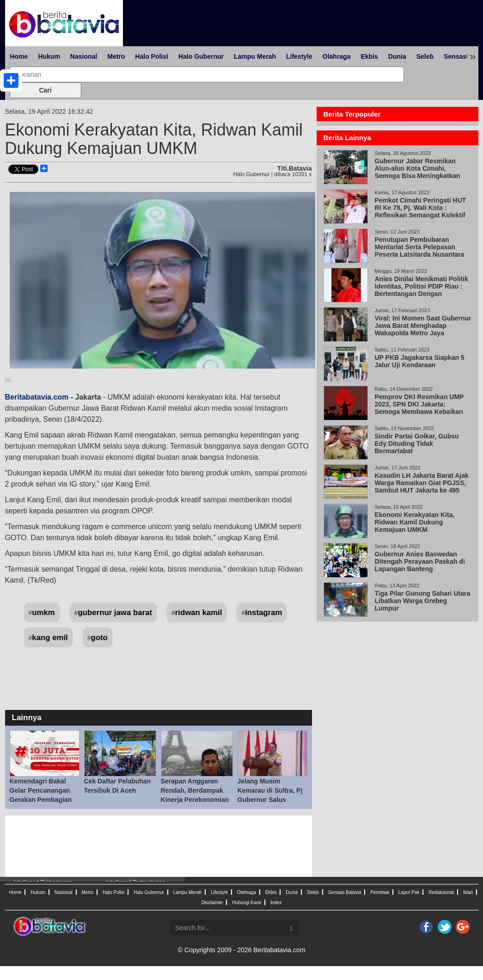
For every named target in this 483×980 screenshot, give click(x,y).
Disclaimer (212, 903)
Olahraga (337, 56)
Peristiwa (380, 892)
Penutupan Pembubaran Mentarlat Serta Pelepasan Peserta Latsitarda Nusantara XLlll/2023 (420, 251)
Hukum (49, 56)
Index (276, 903)
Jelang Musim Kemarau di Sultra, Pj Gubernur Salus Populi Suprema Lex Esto (270, 800)
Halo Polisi (152, 56)
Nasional (84, 56)
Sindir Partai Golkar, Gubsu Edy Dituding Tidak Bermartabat (417, 444)
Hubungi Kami (247, 903)
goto (99, 638)
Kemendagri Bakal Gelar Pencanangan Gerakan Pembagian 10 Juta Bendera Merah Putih (41, 800)
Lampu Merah (255, 56)
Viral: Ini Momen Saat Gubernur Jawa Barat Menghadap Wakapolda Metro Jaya (423, 326)
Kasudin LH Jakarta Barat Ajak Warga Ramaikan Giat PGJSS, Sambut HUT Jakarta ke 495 (422, 483)
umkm (43, 613)
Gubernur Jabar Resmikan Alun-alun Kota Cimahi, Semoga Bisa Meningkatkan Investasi (418, 172)
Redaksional (441, 892)
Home (19, 56)
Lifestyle (299, 56)
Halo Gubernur (201, 56)
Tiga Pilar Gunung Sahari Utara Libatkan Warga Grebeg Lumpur (423, 601)
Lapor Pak (409, 892)
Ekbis (369, 56)
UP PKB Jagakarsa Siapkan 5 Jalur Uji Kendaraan (420, 361)
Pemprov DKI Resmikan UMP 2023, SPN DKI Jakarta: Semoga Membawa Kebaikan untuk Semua (419, 408)
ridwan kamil (199, 613)
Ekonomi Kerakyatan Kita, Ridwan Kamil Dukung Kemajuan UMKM (415, 522)
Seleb (425, 56)
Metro (116, 56)
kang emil (50, 638)
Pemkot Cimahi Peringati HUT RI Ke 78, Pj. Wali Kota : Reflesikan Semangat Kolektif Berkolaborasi (421, 211)
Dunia (397, 56)
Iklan (468, 892)
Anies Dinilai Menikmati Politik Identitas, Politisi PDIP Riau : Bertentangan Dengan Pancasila (422, 290)
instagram (263, 613)
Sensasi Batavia (345, 892)
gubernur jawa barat (115, 613)
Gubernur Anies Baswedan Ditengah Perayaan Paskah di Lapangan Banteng (420, 561)
